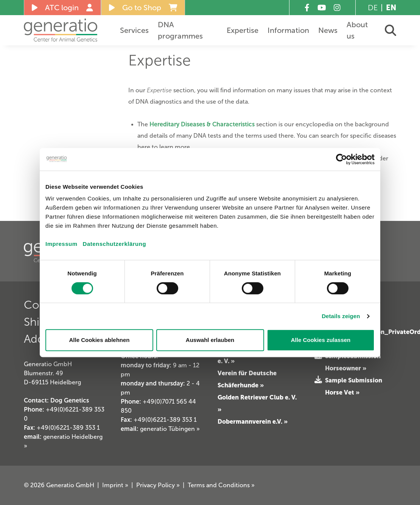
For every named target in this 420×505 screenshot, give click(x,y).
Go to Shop (143, 8)
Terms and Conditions (221, 485)
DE (373, 8)
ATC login (62, 8)
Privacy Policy (158, 485)
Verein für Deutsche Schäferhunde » (247, 379)
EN (391, 8)
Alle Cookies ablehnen (99, 340)
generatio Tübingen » (170, 429)
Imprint (115, 485)
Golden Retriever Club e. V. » (257, 403)
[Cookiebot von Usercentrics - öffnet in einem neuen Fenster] (341, 159)
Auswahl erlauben (210, 340)
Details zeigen (341, 316)
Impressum (61, 244)
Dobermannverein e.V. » (253, 421)
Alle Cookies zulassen (321, 340)
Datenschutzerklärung (115, 244)
